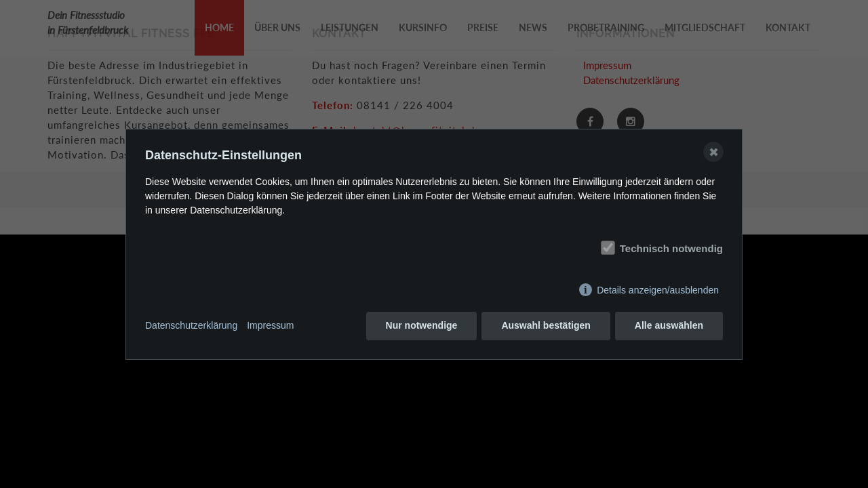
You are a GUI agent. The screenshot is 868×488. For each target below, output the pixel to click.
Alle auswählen (669, 325)
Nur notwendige (422, 325)
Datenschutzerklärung (191, 325)
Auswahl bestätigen (546, 325)
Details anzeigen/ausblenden (658, 290)
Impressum (270, 325)
